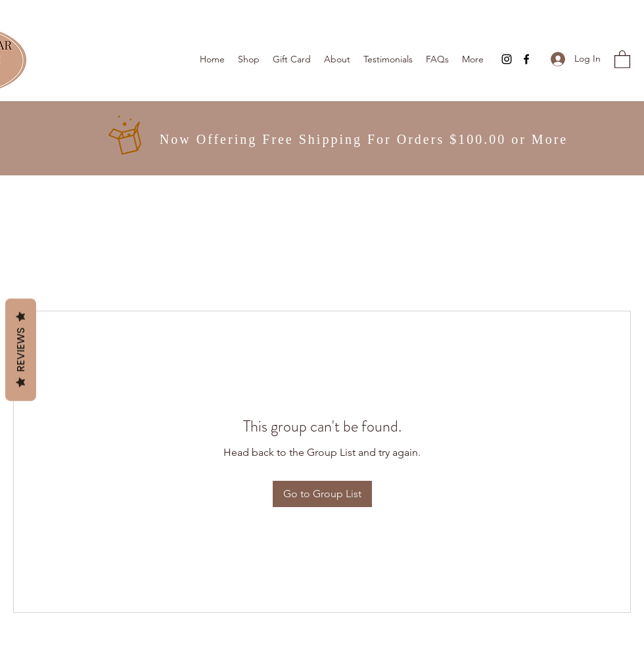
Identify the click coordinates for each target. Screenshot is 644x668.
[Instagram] (507, 59)
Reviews (21, 349)
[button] (622, 59)
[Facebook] (526, 59)
